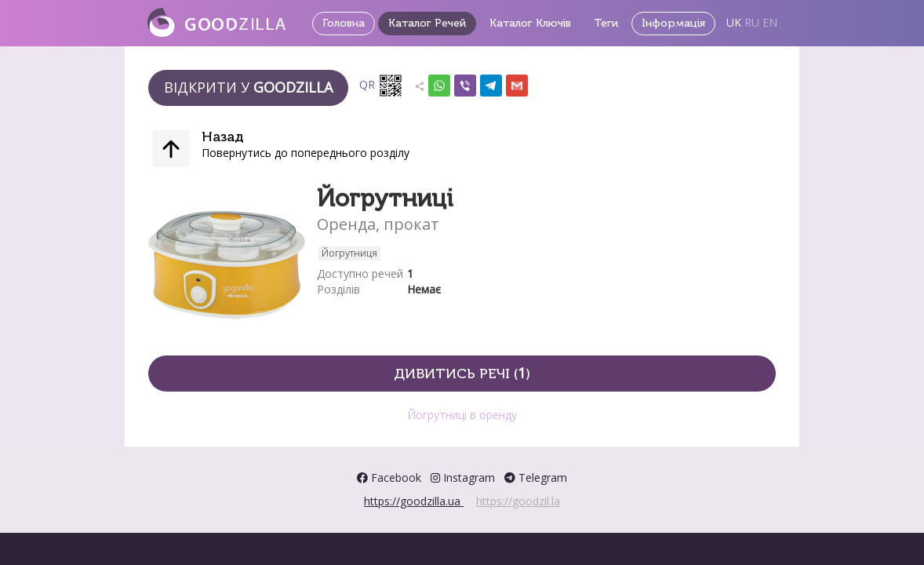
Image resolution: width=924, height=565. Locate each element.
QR (381, 86)
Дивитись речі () (462, 373)
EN (770, 22)
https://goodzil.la (518, 501)
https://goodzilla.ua (414, 501)
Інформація (673, 23)
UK (734, 22)
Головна (344, 23)
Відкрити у (248, 87)
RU (752, 22)
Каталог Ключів (530, 23)
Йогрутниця (349, 253)
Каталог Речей (427, 23)
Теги (606, 23)
